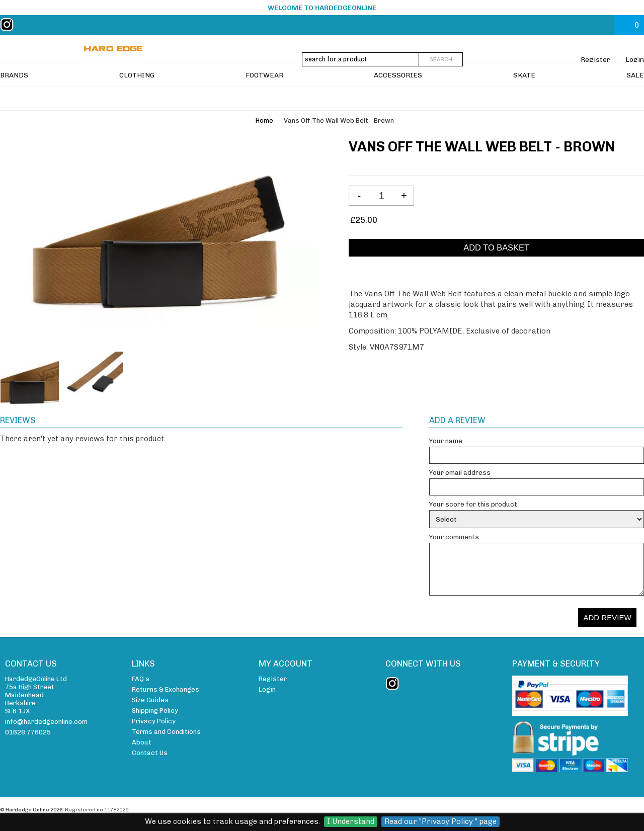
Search (441, 59)
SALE (635, 99)
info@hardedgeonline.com (46, 722)
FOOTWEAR (264, 99)
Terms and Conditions (166, 732)
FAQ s (141, 679)
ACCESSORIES (398, 99)
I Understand (351, 821)
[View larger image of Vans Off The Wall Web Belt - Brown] (160, 241)
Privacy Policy (154, 721)
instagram (9, 25)
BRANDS (14, 99)
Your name (446, 441)
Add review (607, 617)
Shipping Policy (155, 711)
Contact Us (150, 753)
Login (635, 59)
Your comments (454, 537)
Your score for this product (473, 504)
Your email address (460, 473)
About (142, 742)
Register (595, 59)
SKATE (524, 99)
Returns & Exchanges (166, 689)
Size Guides (150, 700)
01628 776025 (28, 732)
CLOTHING (137, 99)
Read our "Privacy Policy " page (440, 821)
